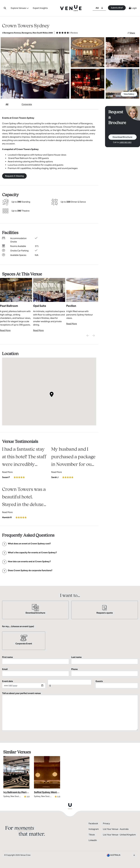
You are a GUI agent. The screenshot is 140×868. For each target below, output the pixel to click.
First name (36, 660)
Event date (24, 684)
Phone (105, 672)
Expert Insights (41, 8)
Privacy (106, 823)
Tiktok (92, 835)
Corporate (27, 104)
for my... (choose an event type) (18, 626)
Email (36, 672)
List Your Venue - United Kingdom (119, 835)
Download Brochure (122, 137)
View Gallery (129, 94)
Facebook (93, 823)
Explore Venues (19, 8)
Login (133, 8)
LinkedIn (93, 840)
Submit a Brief (117, 8)
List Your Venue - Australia (116, 829)
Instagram (94, 829)
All (7, 104)
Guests (117, 684)
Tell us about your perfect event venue (70, 711)
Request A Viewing (14, 176)
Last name (105, 660)
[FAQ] (29, 544)
